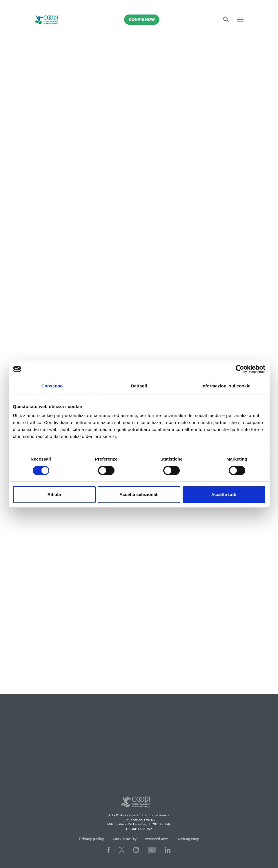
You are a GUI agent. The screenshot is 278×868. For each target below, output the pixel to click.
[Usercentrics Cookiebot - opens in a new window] (240, 369)
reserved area (157, 836)
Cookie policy (125, 836)
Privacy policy (91, 836)
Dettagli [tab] (139, 386)
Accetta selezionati (139, 494)
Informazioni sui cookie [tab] (226, 386)
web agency (188, 836)
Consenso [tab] (52, 386)
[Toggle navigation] (240, 19)
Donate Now (142, 19)
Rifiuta (54, 494)
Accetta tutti (224, 494)
